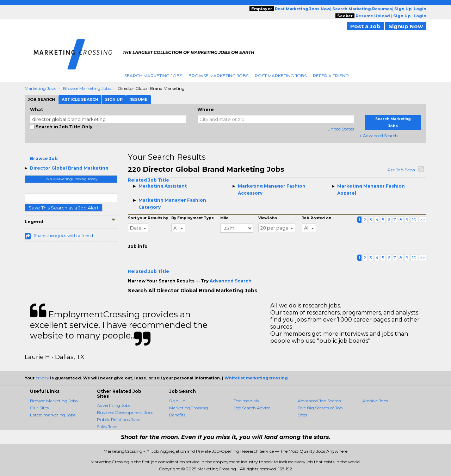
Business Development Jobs (125, 412)
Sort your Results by (148, 218)
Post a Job (365, 26)
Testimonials (246, 401)
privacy (42, 378)
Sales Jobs (107, 426)
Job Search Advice (252, 408)
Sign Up (177, 401)
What (36, 109)
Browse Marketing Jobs (218, 76)
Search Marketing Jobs (153, 76)
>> (422, 219)
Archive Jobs (375, 401)
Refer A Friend (331, 76)
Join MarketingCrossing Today (71, 179)
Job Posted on (317, 218)
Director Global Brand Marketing (69, 168)
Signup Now (406, 26)
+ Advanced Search (379, 136)
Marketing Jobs (40, 88)
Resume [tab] (138, 99)
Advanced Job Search (319, 401)
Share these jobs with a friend (63, 235)
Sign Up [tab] (114, 99)
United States (341, 129)
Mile (224, 218)
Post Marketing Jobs (281, 76)
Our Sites (39, 408)
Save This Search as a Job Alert (64, 208)
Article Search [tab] (80, 99)
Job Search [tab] (41, 99)
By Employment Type (193, 218)
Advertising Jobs (114, 405)
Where (206, 109)
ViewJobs (268, 218)
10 (414, 219)
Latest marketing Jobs (53, 415)
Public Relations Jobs (118, 419)
